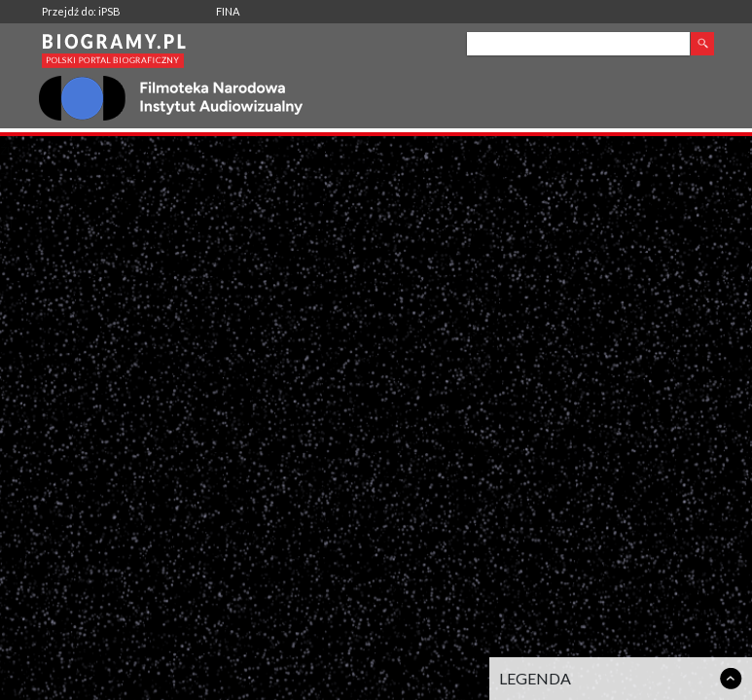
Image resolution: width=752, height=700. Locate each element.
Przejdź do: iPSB (81, 11)
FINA (228, 11)
